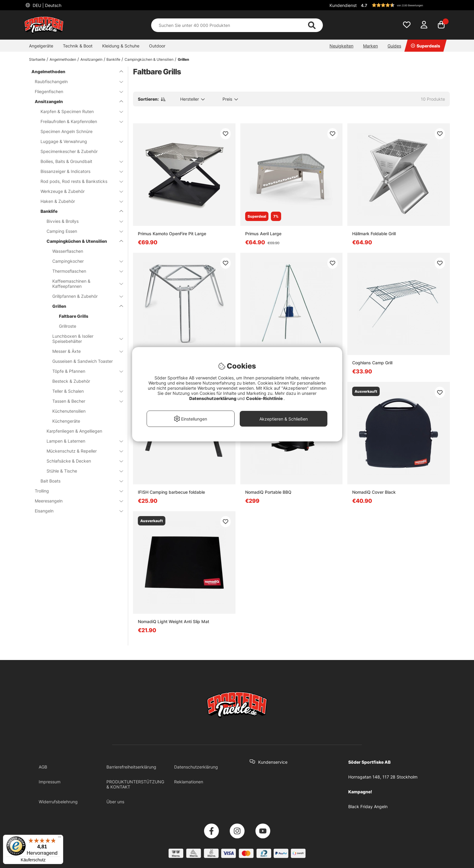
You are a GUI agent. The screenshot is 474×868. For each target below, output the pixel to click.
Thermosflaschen (84, 271)
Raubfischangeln (75, 81)
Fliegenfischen (75, 91)
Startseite (37, 59)
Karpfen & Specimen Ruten (78, 111)
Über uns (115, 802)
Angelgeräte (41, 46)
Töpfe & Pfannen (84, 371)
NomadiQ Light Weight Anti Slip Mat (174, 621)
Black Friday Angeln (368, 806)
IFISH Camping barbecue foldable (171, 492)
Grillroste (68, 326)
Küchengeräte (66, 421)
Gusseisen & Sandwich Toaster (83, 361)
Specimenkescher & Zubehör (69, 151)
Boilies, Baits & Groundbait (78, 161)
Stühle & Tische (81, 471)
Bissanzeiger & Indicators (78, 171)
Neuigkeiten (341, 46)
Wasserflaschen (68, 251)
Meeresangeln (75, 501)
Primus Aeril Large (263, 234)
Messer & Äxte (84, 351)
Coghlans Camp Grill (372, 363)
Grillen (183, 59)
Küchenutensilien (69, 411)
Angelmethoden (63, 59)
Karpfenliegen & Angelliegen (74, 431)
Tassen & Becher (84, 401)
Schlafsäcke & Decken (81, 461)
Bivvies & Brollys (81, 221)
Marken (370, 46)
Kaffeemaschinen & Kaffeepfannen (84, 284)
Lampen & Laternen (81, 441)
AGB (43, 767)
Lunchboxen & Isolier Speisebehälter (84, 339)
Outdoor (157, 46)
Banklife (113, 59)
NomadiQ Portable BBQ (268, 492)
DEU (46, 5)
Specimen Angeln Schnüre (67, 131)
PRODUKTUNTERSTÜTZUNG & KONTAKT (135, 784)
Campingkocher (84, 261)
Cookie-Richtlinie (265, 398)
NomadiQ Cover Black (374, 492)
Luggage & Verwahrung (78, 141)
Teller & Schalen (84, 391)
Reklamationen (189, 782)
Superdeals (425, 46)
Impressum (50, 782)
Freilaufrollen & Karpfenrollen (78, 121)
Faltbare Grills (74, 316)
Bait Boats (78, 481)
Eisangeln (75, 511)
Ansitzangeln (91, 59)
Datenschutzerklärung (196, 767)
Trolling (75, 491)
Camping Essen (81, 231)
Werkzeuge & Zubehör (78, 191)
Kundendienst (343, 5)
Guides (394, 46)
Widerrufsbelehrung (58, 802)
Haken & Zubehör (78, 201)
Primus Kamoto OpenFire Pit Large (172, 234)
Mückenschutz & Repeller (81, 451)
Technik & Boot (78, 46)
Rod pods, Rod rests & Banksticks (78, 181)
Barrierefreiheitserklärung (131, 767)
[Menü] (60, 838)
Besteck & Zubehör (71, 381)
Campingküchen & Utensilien (149, 59)
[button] (404, 5)
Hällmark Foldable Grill (374, 234)
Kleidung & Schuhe (121, 46)
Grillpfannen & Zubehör (84, 296)
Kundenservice (273, 762)
